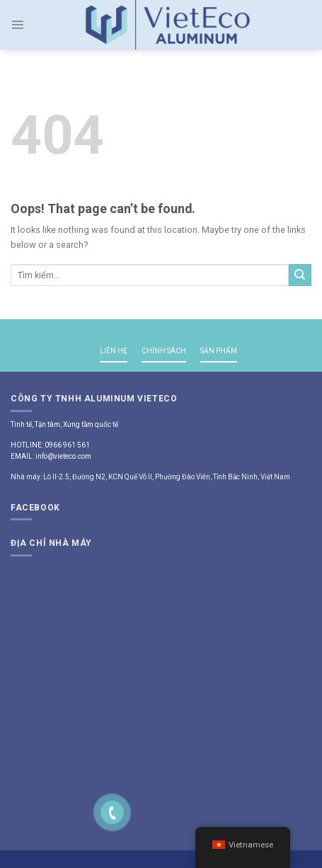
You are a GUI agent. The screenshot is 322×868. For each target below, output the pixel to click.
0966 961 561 (67, 445)
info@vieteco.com (63, 456)
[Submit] (300, 275)
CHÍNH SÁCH (164, 351)
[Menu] (17, 24)
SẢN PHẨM (219, 351)
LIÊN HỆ (114, 351)
